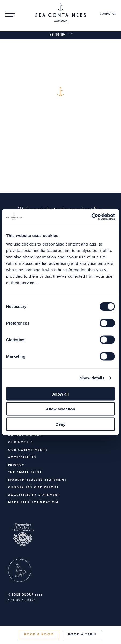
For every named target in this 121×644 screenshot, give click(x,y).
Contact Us (108, 14)
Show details (92, 378)
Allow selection (60, 409)
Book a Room (39, 635)
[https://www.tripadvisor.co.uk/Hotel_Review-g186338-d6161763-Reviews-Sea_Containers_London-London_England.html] (61, 538)
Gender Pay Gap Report (33, 488)
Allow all (61, 394)
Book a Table (82, 635)
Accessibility (22, 458)
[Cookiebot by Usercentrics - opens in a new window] (91, 217)
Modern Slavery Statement (37, 480)
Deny (61, 424)
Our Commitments (28, 450)
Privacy (16, 465)
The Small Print (25, 473)
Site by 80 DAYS (22, 600)
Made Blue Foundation (33, 503)
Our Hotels (20, 443)
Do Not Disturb (25, 435)
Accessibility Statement (34, 495)
